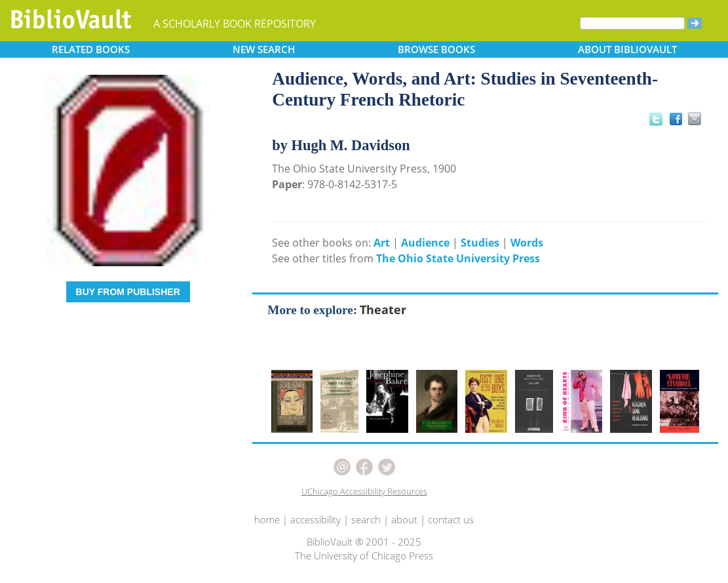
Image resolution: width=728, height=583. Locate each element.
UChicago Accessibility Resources (364, 491)
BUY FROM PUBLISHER (128, 292)
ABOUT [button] (627, 49)
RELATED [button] (91, 49)
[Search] (632, 23)
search (366, 519)
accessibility (316, 519)
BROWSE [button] (436, 49)
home (267, 519)
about (404, 519)
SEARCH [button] (264, 49)
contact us (451, 519)
